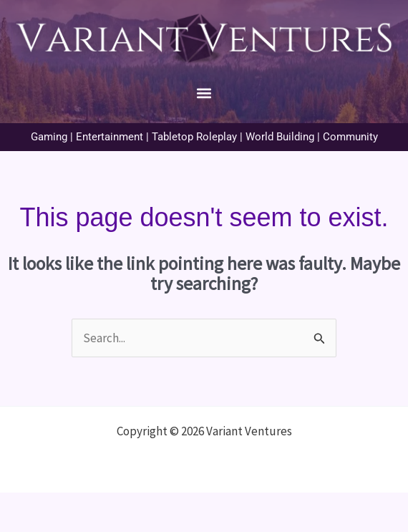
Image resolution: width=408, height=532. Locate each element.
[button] (204, 93)
